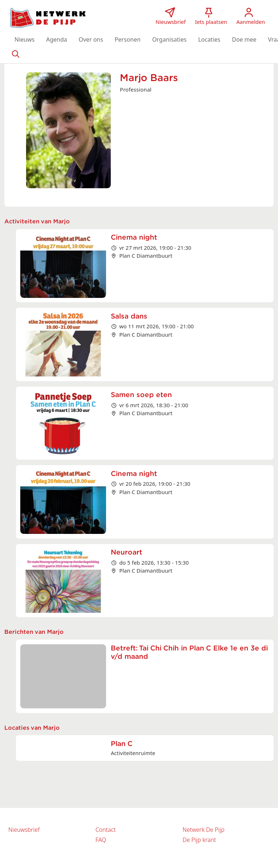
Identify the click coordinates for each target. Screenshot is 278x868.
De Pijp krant (199, 840)
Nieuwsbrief (24, 830)
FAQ (101, 840)
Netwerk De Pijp (203, 830)
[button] (24, 39)
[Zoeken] (16, 54)
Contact (106, 830)
